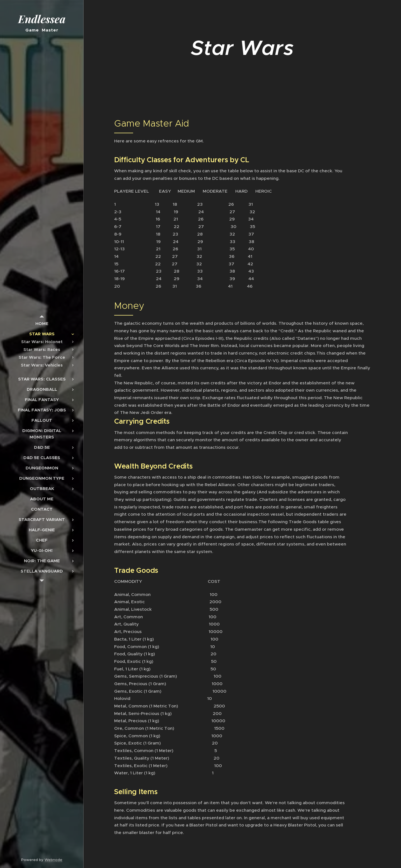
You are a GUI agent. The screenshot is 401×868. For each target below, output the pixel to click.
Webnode (53, 860)
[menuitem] (42, 323)
